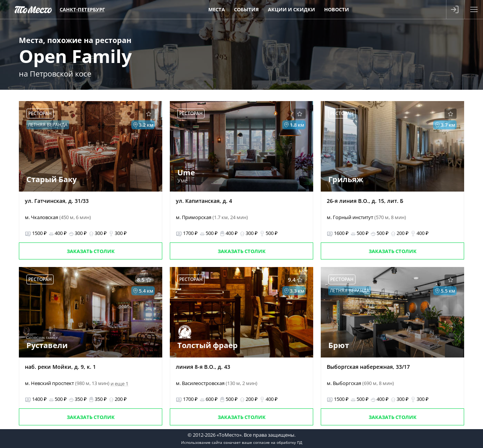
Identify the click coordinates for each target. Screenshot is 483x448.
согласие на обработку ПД (278, 442)
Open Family (75, 56)
